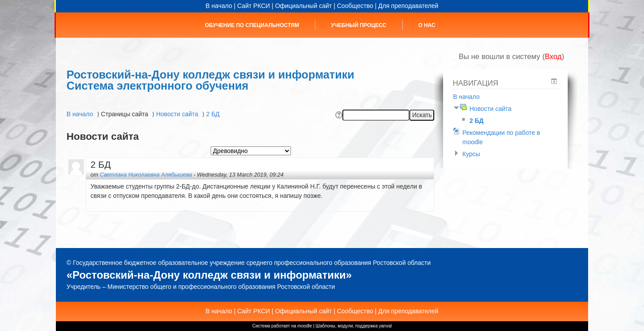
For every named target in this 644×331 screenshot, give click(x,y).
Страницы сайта (125, 114)
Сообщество (355, 6)
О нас (427, 25)
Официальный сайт (303, 6)
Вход (553, 57)
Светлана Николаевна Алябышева (146, 175)
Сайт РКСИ (254, 6)
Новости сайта (177, 114)
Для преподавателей (408, 6)
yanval (385, 326)
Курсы (471, 154)
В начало (219, 6)
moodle (305, 326)
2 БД (213, 114)
